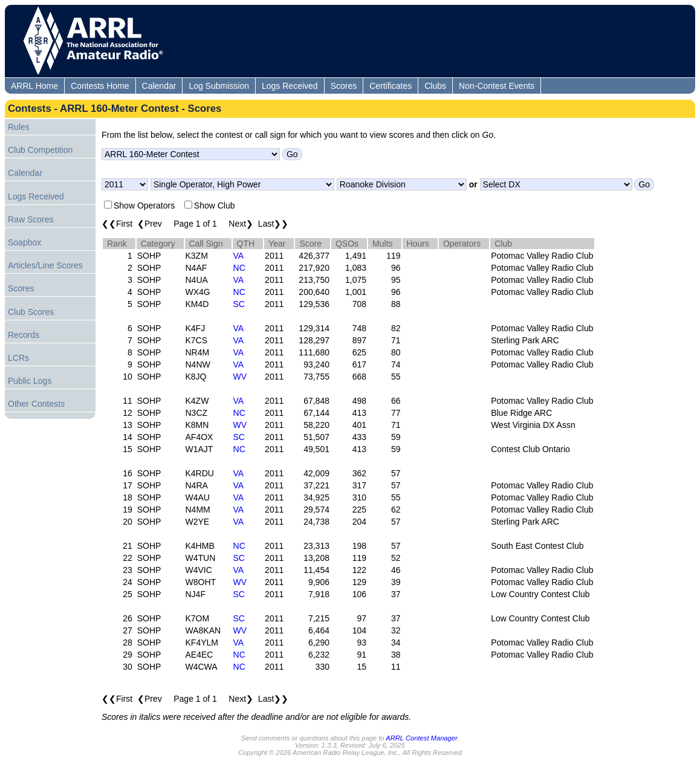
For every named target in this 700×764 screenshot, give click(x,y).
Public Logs (30, 381)
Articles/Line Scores (45, 265)
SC (239, 304)
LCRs (18, 358)
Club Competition (40, 150)
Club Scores (31, 312)
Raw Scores (31, 219)
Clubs (435, 86)
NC (239, 268)
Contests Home (100, 86)
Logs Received (290, 86)
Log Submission (219, 86)
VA (239, 256)
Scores (344, 86)
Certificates (391, 86)
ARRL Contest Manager (421, 738)
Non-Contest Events (497, 86)
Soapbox (24, 242)
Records (24, 335)
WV (240, 377)
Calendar (159, 86)
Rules (19, 127)
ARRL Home (34, 86)
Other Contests (36, 404)
